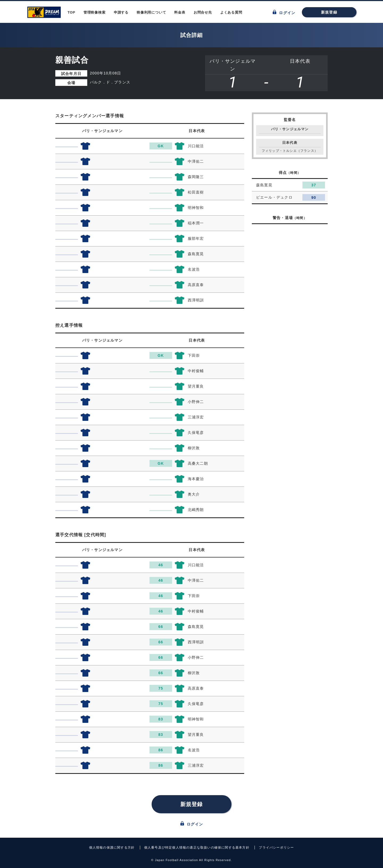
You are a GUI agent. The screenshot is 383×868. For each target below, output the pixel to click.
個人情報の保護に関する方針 (112, 848)
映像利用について (151, 12)
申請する (121, 12)
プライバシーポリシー (276, 848)
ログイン (284, 12)
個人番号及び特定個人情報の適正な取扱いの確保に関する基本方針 (197, 848)
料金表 (180, 12)
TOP (71, 12)
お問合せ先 (203, 12)
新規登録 (329, 12)
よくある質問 (231, 12)
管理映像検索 (95, 12)
